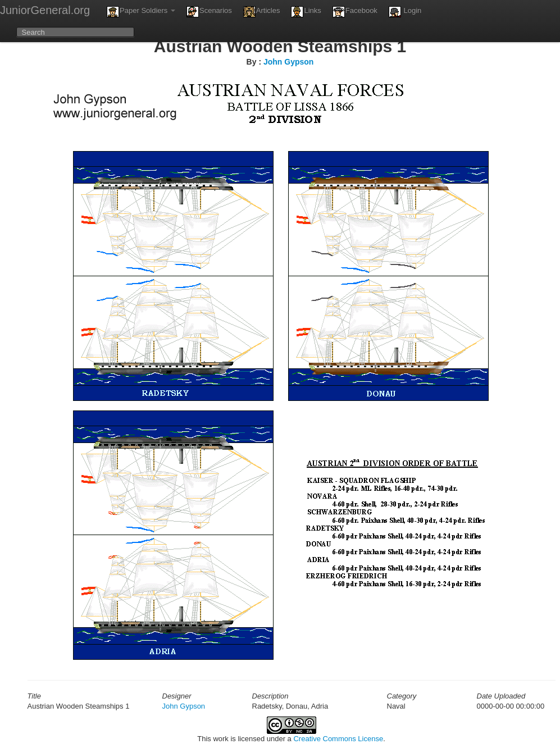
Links (306, 12)
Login (405, 12)
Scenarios (209, 12)
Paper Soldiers (141, 12)
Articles (262, 12)
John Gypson (288, 62)
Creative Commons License (338, 739)
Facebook (355, 12)
